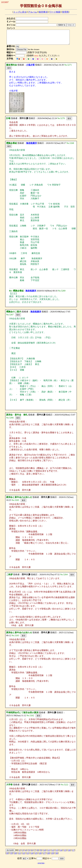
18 (7, 856)
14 (61, 853)
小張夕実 (30, 68)
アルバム (33, 12)
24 (32, 856)
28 (49, 856)
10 (45, 853)
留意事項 (43, 12)
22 (24, 856)
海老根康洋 (31, 146)
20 (15, 856)
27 (44, 856)
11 (49, 853)
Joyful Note (41, 866)
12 (53, 853)
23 (28, 856)
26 (40, 856)
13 (57, 853)
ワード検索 (55, 12)
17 (73, 853)
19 (11, 856)
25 (36, 856)
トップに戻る (20, 12)
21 (20, 856)
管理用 (65, 12)
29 (53, 856)
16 (69, 853)
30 (57, 856)
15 (65, 853)
